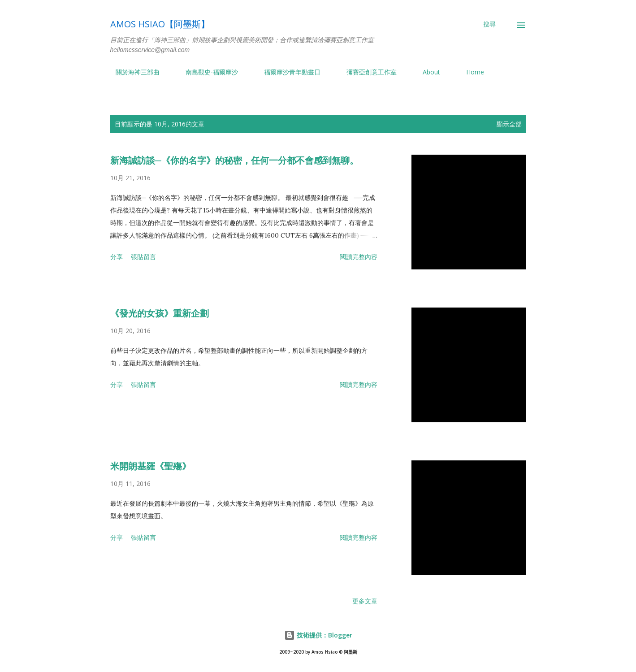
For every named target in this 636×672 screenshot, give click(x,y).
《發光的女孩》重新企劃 (160, 313)
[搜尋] (489, 24)
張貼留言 (143, 257)
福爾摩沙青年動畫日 (287, 72)
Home (470, 72)
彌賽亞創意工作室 (366, 72)
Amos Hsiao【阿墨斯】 (160, 24)
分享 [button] (117, 257)
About (426, 72)
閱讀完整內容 (359, 257)
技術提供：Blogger (318, 635)
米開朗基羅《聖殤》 (151, 466)
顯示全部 (509, 124)
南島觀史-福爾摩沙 (206, 72)
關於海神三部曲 (132, 72)
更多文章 (365, 601)
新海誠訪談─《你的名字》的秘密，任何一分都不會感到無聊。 (234, 160)
